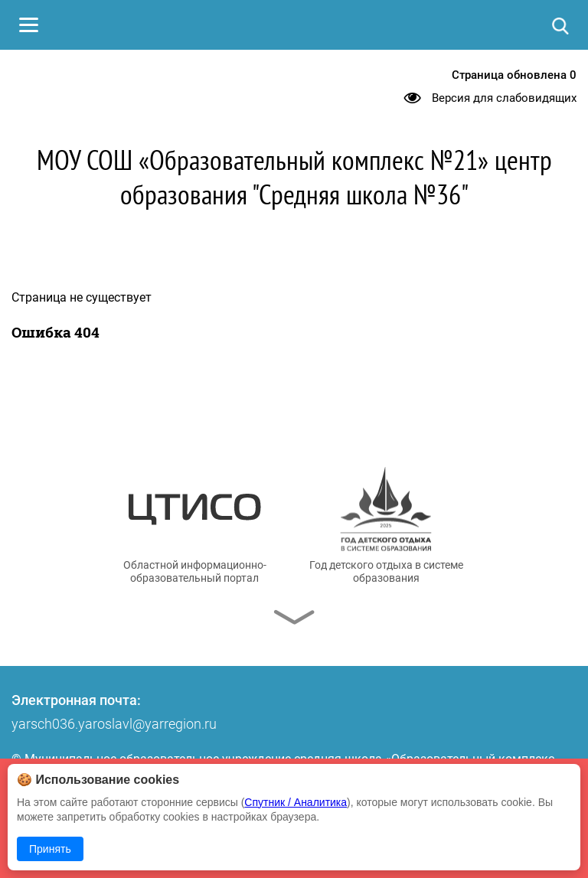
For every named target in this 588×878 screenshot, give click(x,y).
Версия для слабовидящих (504, 98)
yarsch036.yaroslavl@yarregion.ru (114, 724)
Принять (50, 849)
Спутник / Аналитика (296, 802)
